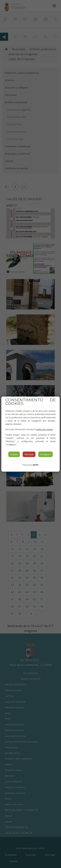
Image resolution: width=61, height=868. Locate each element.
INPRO (36, 465)
